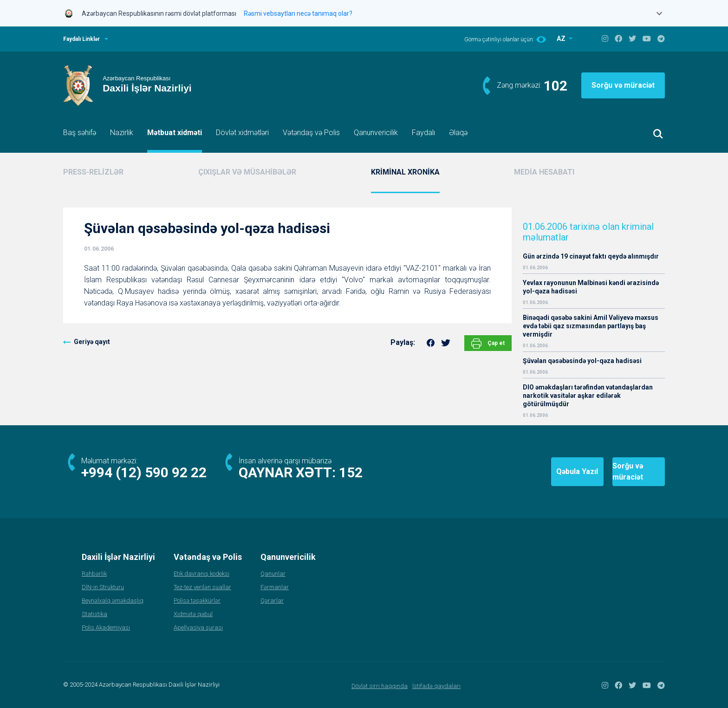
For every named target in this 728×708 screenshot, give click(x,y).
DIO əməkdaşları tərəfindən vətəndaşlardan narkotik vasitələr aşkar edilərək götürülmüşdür (588, 396)
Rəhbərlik (94, 574)
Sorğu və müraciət (623, 85)
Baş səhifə (80, 133)
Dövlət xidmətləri (242, 133)
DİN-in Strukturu (103, 587)
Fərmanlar (275, 587)
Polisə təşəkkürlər (197, 601)
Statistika (94, 614)
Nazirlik (122, 133)
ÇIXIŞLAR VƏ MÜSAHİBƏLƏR (247, 172)
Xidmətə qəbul (193, 614)
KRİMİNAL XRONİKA (405, 172)
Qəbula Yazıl (521, 471)
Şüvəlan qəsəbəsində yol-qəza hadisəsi (582, 361)
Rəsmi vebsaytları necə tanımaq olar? (298, 13)
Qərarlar (272, 601)
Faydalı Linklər (81, 39)
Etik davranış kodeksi (201, 574)
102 (556, 86)
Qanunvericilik (376, 133)
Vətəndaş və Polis (311, 133)
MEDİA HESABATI (544, 172)
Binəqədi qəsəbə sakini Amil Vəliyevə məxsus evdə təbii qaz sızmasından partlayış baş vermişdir (591, 326)
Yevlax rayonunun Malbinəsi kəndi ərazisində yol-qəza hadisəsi (591, 287)
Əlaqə (458, 133)
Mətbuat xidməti (175, 133)
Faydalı (423, 133)
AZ (562, 39)
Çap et (488, 344)
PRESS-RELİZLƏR (93, 172)
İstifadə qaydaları (436, 686)
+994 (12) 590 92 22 (144, 472)
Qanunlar (273, 574)
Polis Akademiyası (106, 627)
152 (351, 472)
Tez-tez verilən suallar (202, 587)
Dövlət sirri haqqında (380, 686)
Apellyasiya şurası (198, 627)
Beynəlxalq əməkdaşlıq (113, 601)
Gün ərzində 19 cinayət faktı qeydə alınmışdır (591, 256)
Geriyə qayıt (92, 342)
